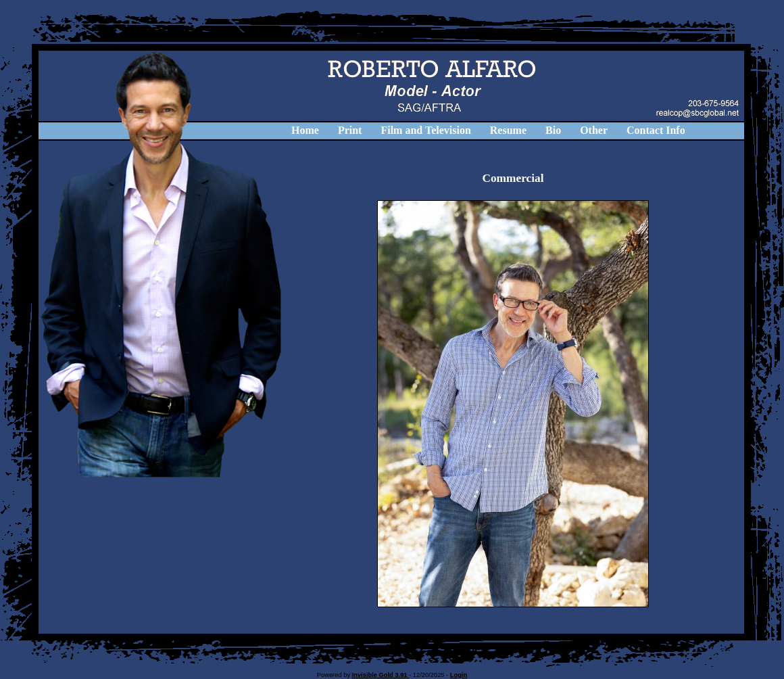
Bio (553, 130)
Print (350, 130)
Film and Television (425, 130)
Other (594, 130)
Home (305, 130)
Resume (508, 130)
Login (459, 675)
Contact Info (656, 130)
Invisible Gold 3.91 (381, 675)
